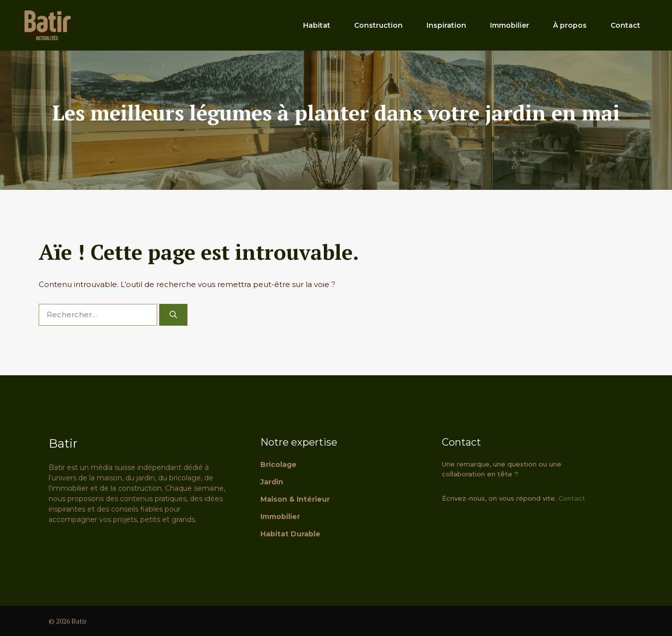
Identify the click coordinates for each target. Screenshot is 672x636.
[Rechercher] (173, 315)
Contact (625, 25)
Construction (378, 25)
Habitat (317, 25)
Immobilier (510, 25)
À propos (570, 25)
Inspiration (446, 25)
